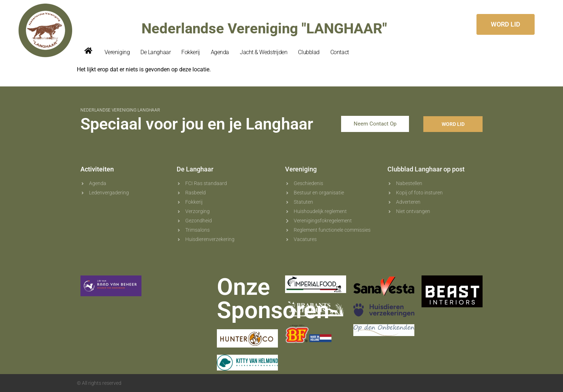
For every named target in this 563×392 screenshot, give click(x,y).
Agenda (220, 52)
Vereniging (117, 52)
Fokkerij (190, 52)
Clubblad (309, 52)
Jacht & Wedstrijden (264, 52)
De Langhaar (155, 52)
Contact (340, 52)
